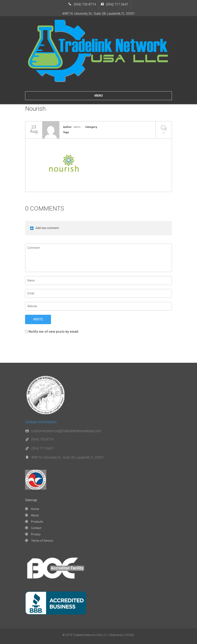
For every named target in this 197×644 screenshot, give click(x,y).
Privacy (36, 534)
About (35, 515)
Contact (36, 528)
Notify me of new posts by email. (54, 332)
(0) (164, 128)
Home (35, 509)
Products (37, 522)
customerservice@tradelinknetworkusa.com (66, 431)
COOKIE (129, 635)
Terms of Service (42, 541)
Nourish (35, 109)
